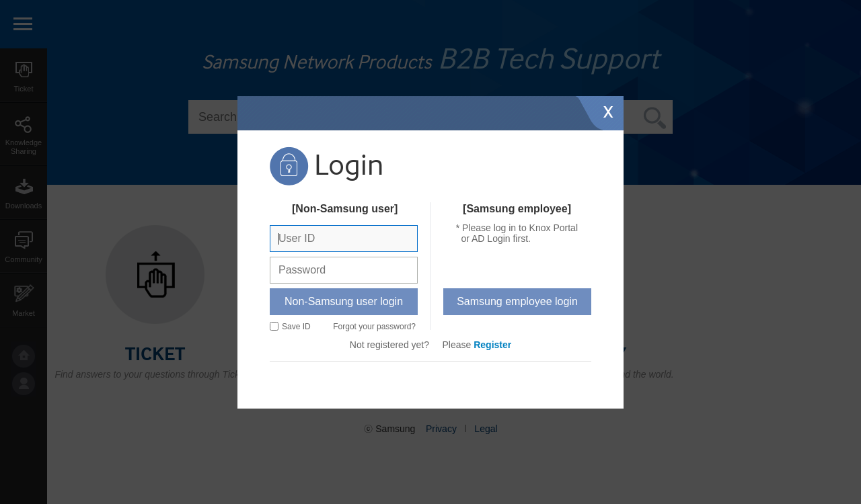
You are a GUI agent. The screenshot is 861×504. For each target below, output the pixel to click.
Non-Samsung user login (344, 301)
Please (477, 345)
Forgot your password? (374, 327)
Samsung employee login (517, 301)
